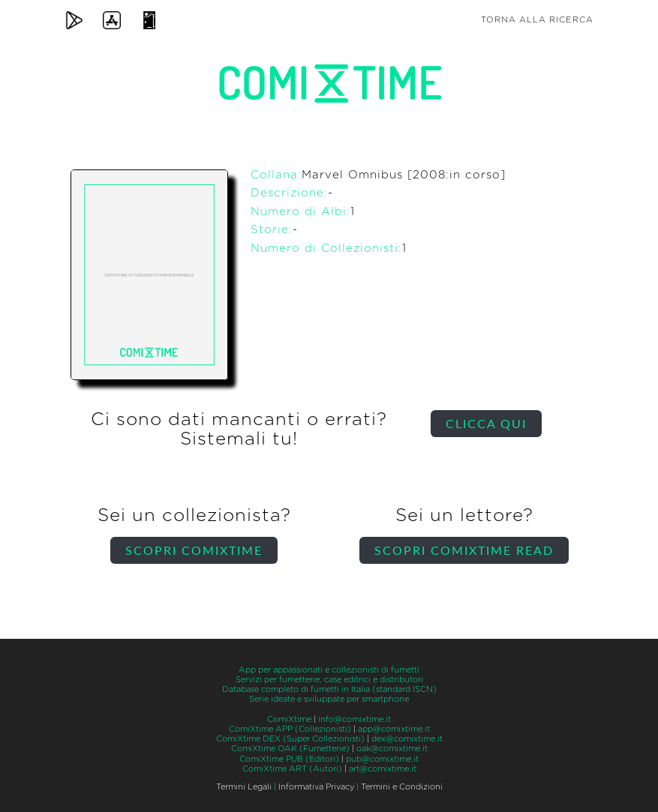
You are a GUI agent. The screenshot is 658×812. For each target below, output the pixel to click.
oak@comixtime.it (392, 749)
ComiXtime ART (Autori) (292, 769)
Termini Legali (244, 787)
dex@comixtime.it (407, 739)
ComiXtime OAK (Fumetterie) (290, 749)
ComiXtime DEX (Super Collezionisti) (290, 739)
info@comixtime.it (355, 719)
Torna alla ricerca (537, 20)
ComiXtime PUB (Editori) (289, 759)
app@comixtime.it (394, 729)
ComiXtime (289, 719)
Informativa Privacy (316, 787)
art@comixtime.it (383, 769)
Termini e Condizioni (402, 787)
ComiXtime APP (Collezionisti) (290, 729)
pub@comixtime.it (382, 759)
